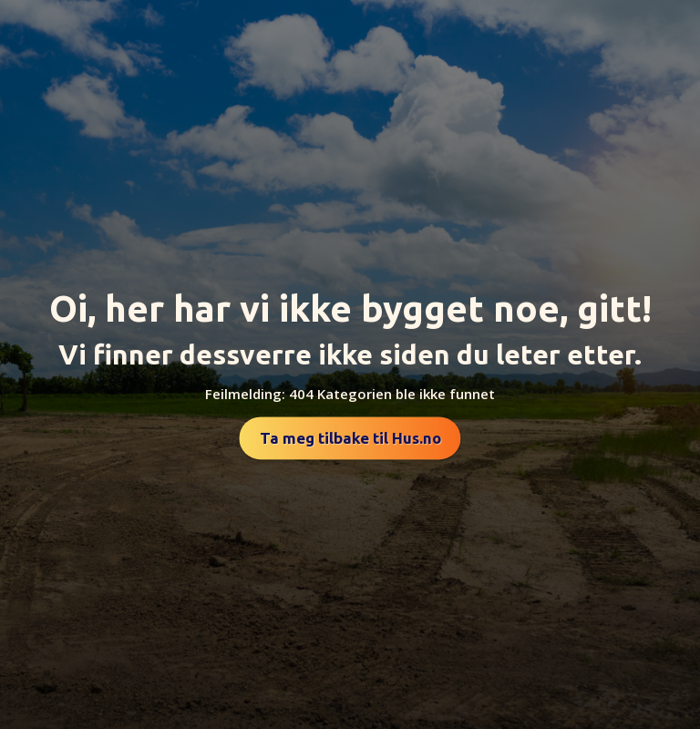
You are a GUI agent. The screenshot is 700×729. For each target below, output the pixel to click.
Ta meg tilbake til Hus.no (350, 438)
